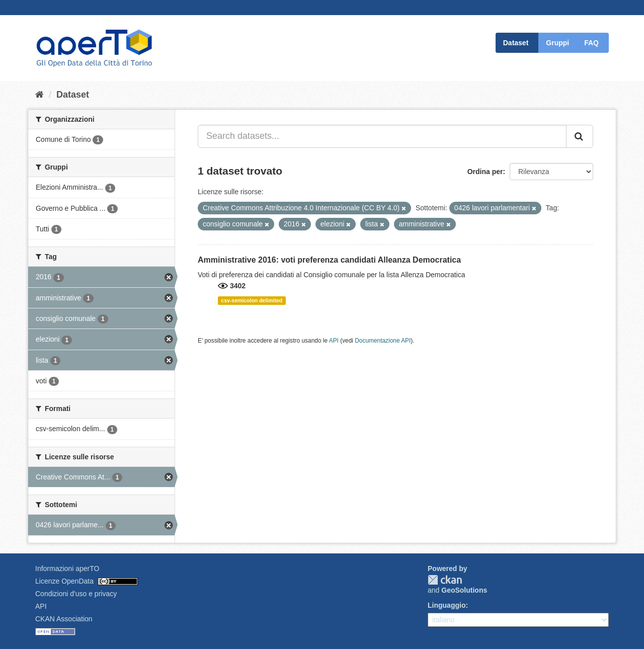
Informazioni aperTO (67, 569)
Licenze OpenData (64, 581)
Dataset (516, 43)
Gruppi (557, 43)
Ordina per (485, 172)
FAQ (591, 43)
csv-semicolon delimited (252, 300)
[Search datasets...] (382, 136)
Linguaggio (447, 605)
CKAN (445, 580)
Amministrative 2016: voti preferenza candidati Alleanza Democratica (329, 260)
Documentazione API (383, 341)
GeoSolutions (464, 590)
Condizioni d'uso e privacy (76, 594)
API (334, 341)
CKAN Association (64, 619)
